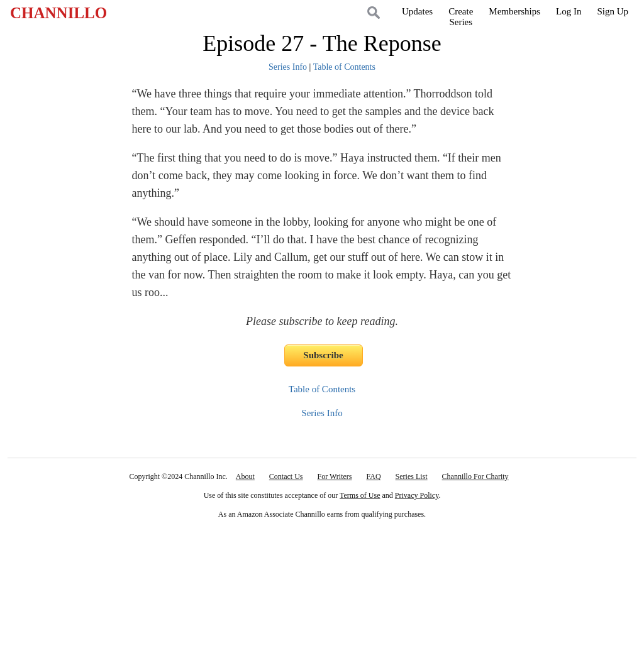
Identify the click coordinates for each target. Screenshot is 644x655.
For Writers (335, 476)
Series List (412, 476)
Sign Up (613, 11)
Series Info (288, 67)
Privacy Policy (417, 495)
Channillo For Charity (475, 476)
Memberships (514, 11)
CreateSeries (461, 17)
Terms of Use (360, 495)
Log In (569, 11)
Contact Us (286, 476)
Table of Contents (344, 67)
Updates (417, 11)
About (245, 476)
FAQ (373, 476)
